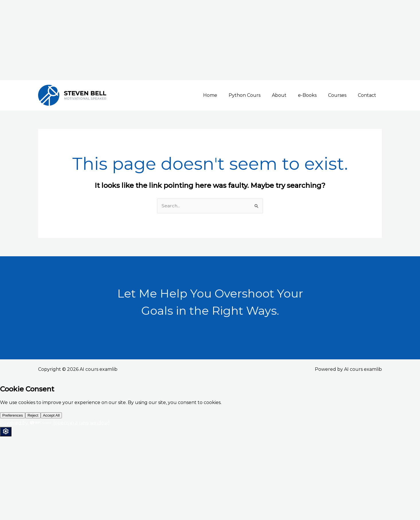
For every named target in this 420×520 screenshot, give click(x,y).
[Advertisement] (172, 40)
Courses (341, 95)
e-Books (313, 95)
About (287, 95)
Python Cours (255, 95)
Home (223, 95)
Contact (368, 95)
